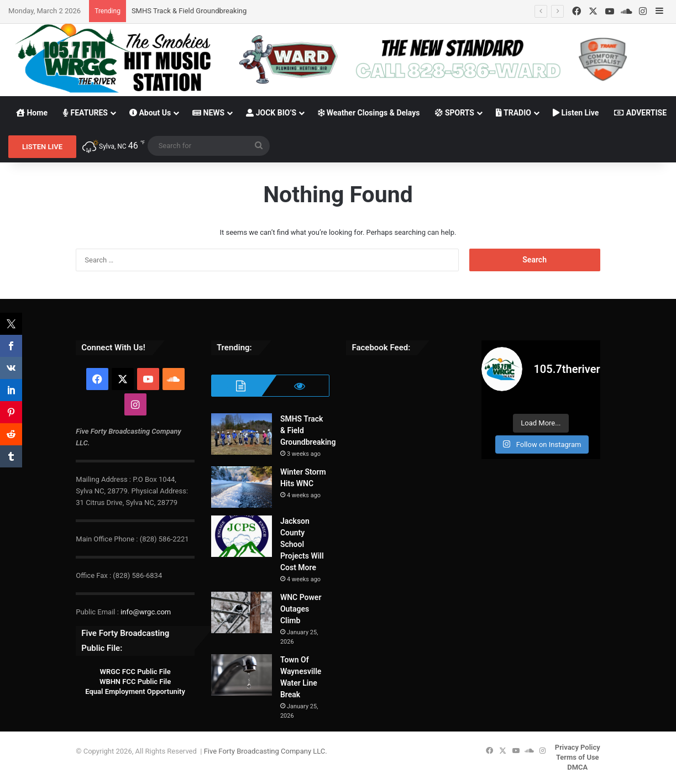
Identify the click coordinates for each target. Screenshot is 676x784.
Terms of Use (578, 757)
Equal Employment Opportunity (135, 691)
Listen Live (576, 113)
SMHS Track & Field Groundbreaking (189, 11)
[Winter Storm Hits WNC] (242, 487)
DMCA (577, 767)
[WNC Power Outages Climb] (242, 612)
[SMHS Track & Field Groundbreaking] (242, 434)
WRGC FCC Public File (135, 672)
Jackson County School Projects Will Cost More (302, 544)
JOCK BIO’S (271, 113)
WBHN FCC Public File (135, 682)
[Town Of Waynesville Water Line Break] (242, 675)
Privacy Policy (578, 747)
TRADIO (513, 113)
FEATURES (85, 113)
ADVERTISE (640, 113)
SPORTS (455, 113)
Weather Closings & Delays (369, 113)
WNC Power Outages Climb (301, 609)
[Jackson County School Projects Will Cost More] (242, 536)
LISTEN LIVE (42, 147)
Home (32, 113)
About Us (150, 113)
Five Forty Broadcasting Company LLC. (266, 751)
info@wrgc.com (146, 612)
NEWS (208, 113)
